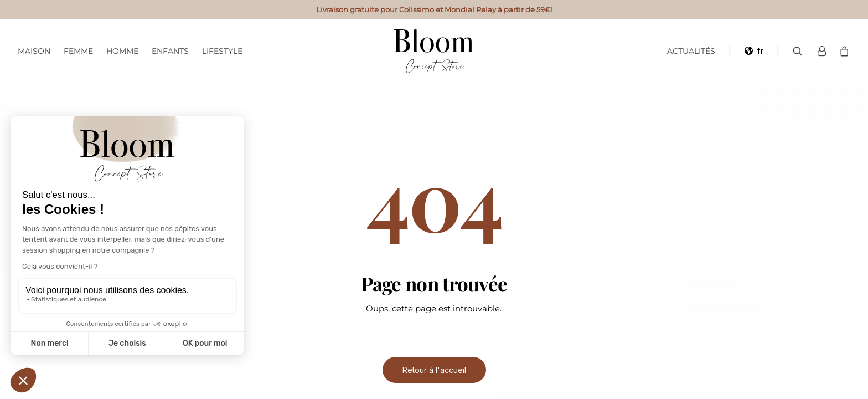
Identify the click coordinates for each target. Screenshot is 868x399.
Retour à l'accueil (434, 370)
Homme (122, 51)
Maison (34, 51)
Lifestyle (222, 51)
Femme (78, 51)
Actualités (691, 51)
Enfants (170, 51)
